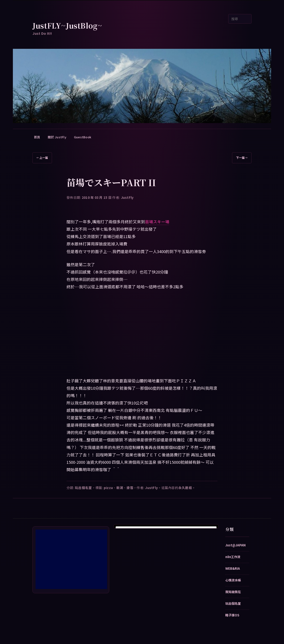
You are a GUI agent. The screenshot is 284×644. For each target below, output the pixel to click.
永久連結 (185, 488)
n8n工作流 (233, 557)
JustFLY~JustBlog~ (67, 25)
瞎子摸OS (232, 615)
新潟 (120, 488)
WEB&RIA (233, 568)
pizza (108, 488)
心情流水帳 (233, 580)
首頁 (37, 137)
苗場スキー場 (157, 222)
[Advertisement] (71, 559)
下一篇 (242, 158)
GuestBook (83, 137)
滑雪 (130, 488)
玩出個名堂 (83, 488)
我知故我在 (233, 592)
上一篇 (42, 158)
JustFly (127, 197)
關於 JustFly (57, 137)
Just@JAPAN (235, 545)
